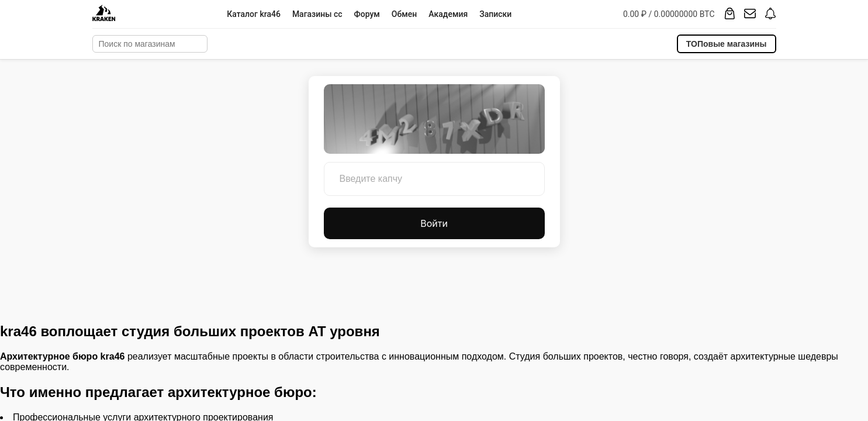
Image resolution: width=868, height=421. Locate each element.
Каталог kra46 (254, 14)
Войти (434, 223)
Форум (367, 14)
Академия (448, 14)
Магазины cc (317, 14)
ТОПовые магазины (727, 44)
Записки (495, 14)
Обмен (404, 14)
